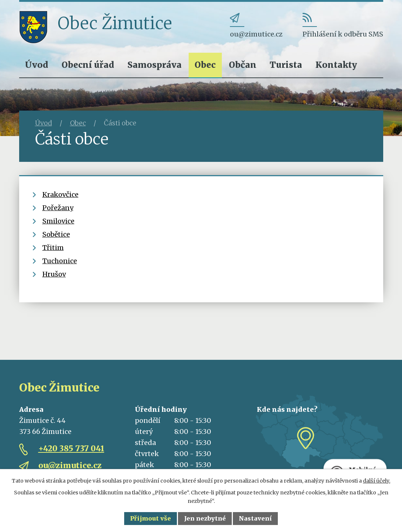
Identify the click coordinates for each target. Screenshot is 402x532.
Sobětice (56, 234)
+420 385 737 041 (71, 448)
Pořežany (58, 208)
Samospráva (155, 65)
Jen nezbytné (205, 518)
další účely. (377, 481)
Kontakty (336, 65)
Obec (205, 65)
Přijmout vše (151, 518)
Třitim (53, 248)
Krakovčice (60, 194)
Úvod (37, 65)
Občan (243, 65)
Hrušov (54, 274)
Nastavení (255, 518)
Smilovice (58, 221)
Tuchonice (60, 261)
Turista (286, 65)
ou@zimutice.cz (70, 465)
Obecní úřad (88, 65)
